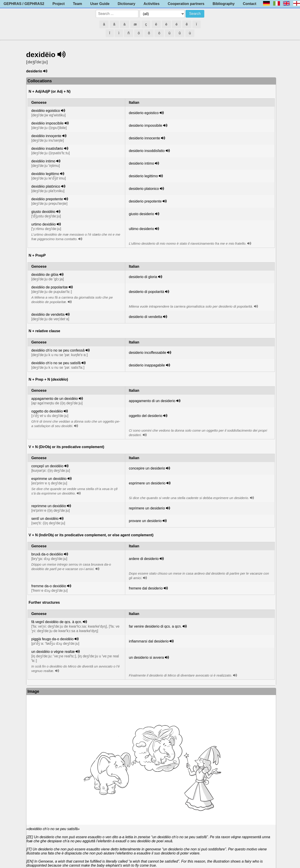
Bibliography (224, 4)
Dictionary (127, 4)
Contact (250, 4)
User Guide (100, 4)
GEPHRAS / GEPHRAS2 (24, 4)
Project (59, 4)
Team (78, 4)
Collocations (40, 81)
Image (33, 691)
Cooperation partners (186, 4)
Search (195, 14)
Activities (151, 4)
